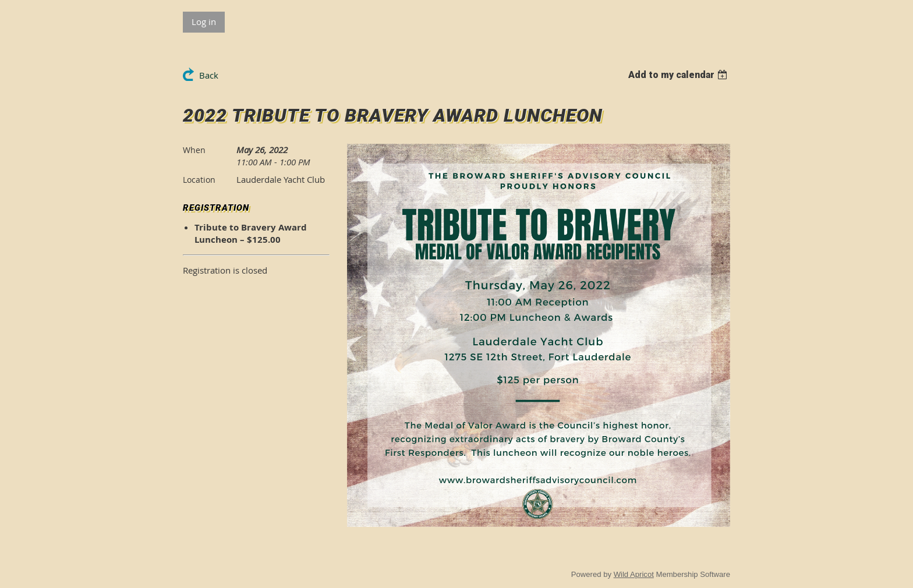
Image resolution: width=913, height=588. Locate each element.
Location (199, 180)
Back (209, 75)
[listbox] (679, 75)
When (194, 150)
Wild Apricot (634, 574)
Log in (204, 22)
